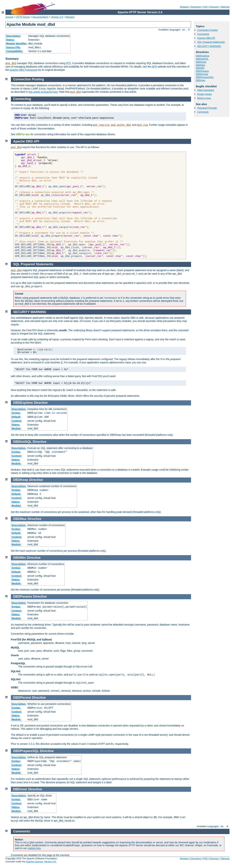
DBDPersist (202, 74)
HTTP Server (23, 17)
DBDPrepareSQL (205, 77)
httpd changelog (206, 90)
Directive (41, 403)
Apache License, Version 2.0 (41, 862)
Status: (10, 40)
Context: (17, 421)
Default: (16, 417)
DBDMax (200, 65)
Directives (196, 7)
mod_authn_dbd (121, 125)
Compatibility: (15, 51)
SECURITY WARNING (209, 46)
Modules (184, 7)
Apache (9, 17)
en (184, 30)
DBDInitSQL (202, 59)
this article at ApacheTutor (43, 92)
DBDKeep (201, 62)
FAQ (205, 7)
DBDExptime (202, 56)
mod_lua (142, 125)
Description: (14, 36)
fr (189, 30)
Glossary (214, 7)
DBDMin (200, 68)
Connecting (203, 34)
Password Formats (207, 108)
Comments (203, 112)
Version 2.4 (57, 17)
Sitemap (225, 7)
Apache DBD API (206, 38)
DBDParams (202, 71)
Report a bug (204, 98)
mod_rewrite (101, 125)
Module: (16, 428)
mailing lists (34, 848)
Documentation (40, 17)
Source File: (13, 47)
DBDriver (201, 80)
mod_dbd (11, 63)
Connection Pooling (207, 30)
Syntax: (16, 413)
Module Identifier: (17, 44)
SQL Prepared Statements (211, 42)
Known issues (204, 94)
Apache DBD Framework (24, 70)
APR (68, 63)
